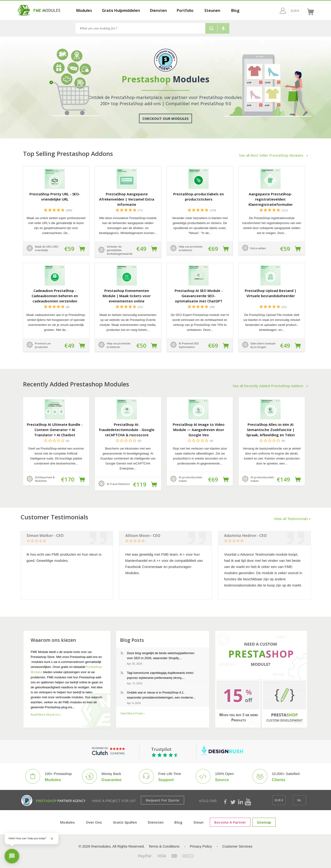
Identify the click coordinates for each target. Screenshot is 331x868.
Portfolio (185, 10)
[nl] (300, 11)
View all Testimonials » (292, 519)
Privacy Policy (201, 846)
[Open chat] (12, 856)
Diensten (158, 10)
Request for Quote (163, 800)
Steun (198, 822)
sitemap (264, 822)
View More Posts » (133, 713)
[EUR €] (286, 11)
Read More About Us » (46, 715)
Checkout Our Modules (165, 118)
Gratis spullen (125, 822)
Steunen (212, 10)
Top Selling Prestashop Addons (68, 154)
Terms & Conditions (164, 846)
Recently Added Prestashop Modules (76, 384)
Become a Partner (230, 822)
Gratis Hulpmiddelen (121, 10)
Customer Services (237, 846)
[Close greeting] (52, 839)
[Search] (140, 28)
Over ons (94, 822)
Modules (84, 10)
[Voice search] (223, 28)
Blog (235, 10)
